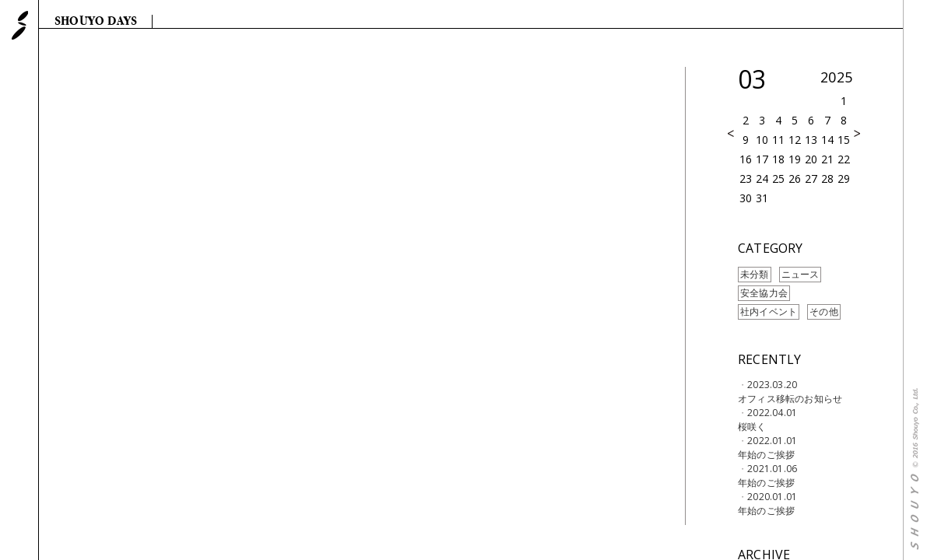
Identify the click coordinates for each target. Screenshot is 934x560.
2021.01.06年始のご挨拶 (767, 476)
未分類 (755, 274)
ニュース (801, 274)
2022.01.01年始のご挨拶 (767, 448)
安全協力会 (764, 293)
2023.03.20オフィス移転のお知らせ (790, 392)
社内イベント (769, 311)
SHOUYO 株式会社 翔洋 (20, 25)
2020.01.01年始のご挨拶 (767, 504)
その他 (824, 311)
